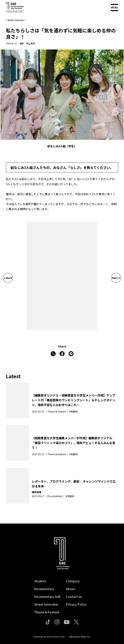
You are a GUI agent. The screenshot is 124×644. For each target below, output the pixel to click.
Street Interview (46, 604)
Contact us (74, 597)
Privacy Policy (76, 604)
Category (73, 581)
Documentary (44, 589)
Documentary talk (47, 597)
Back (8, 278)
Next (116, 278)
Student (40, 581)
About (70, 589)
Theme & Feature (47, 612)
